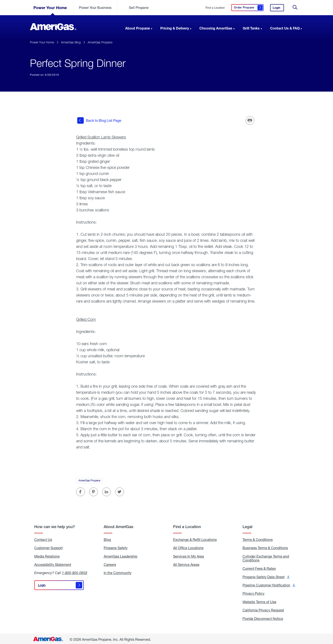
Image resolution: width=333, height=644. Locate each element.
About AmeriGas (118, 525)
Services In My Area (189, 555)
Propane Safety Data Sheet (266, 576)
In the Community (118, 572)
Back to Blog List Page (99, 120)
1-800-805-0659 (75, 572)
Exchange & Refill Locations (195, 538)
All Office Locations (188, 547)
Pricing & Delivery (175, 28)
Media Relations (47, 555)
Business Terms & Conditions (265, 547)
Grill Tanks (251, 28)
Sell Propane (139, 7)
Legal (247, 525)
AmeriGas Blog (71, 42)
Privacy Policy (253, 592)
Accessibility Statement (53, 563)
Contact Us (43, 538)
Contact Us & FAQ (285, 28)
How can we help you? (55, 525)
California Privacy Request (263, 609)
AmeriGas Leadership (121, 555)
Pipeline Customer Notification (269, 584)
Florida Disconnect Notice (263, 617)
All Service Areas (186, 563)
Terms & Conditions (258, 538)
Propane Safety (116, 547)
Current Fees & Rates (259, 567)
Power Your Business (95, 7)
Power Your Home (50, 8)
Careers (110, 563)
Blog (107, 538)
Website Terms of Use (259, 601)
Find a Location (215, 8)
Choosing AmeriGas (216, 28)
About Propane (138, 28)
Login (278, 9)
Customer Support (48, 547)
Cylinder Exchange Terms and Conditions (266, 557)
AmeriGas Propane (100, 42)
